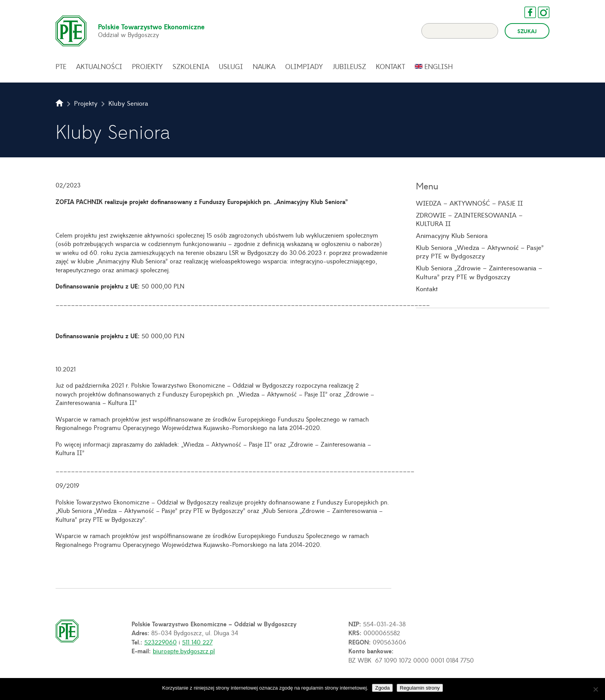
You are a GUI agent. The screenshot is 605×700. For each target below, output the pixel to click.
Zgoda (382, 688)
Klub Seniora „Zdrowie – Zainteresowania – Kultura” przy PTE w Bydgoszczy (479, 272)
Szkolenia (191, 66)
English (439, 66)
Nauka (264, 66)
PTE (61, 66)
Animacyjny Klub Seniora (452, 235)
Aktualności (99, 66)
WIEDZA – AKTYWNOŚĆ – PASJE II (469, 203)
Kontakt (390, 66)
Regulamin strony (420, 688)
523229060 (161, 642)
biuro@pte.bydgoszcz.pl (184, 651)
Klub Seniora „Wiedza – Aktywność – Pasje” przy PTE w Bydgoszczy (480, 252)
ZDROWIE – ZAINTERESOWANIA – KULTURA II (469, 219)
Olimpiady (304, 66)
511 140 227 (197, 642)
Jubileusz (349, 66)
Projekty (147, 66)
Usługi (231, 66)
